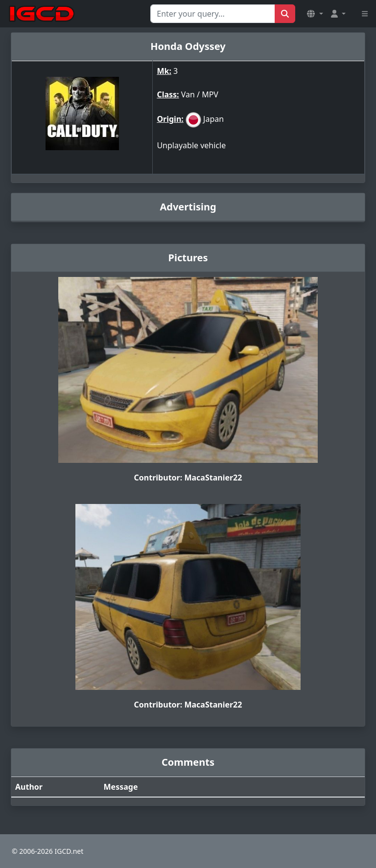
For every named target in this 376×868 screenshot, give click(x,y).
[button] (315, 14)
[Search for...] (213, 14)
